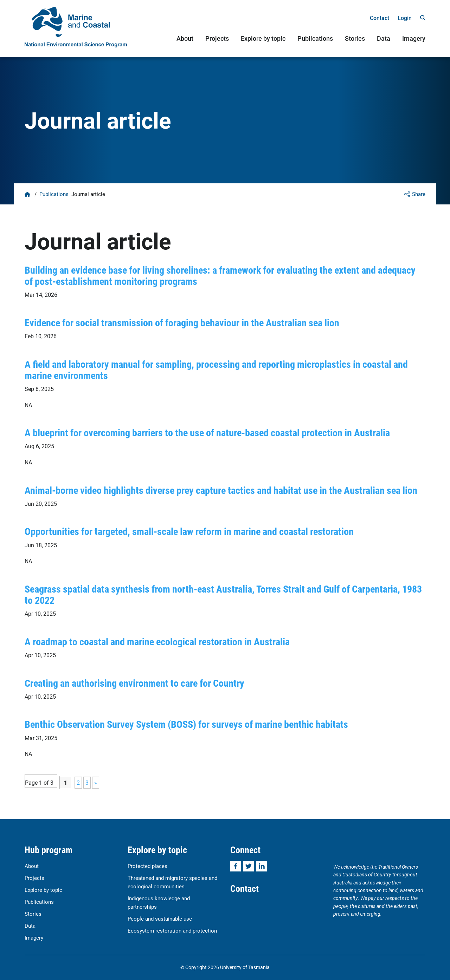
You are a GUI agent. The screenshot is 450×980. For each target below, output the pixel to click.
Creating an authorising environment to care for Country (134, 683)
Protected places (147, 866)
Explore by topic (263, 38)
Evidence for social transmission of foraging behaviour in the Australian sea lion (182, 322)
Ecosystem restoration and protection (172, 930)
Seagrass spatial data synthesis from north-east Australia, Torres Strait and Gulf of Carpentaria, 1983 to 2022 (223, 594)
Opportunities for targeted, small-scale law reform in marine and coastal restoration (189, 531)
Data (384, 38)
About (185, 38)
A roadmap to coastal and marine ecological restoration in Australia (157, 641)
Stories (355, 38)
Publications (315, 38)
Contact (380, 18)
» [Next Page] (96, 782)
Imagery (414, 38)
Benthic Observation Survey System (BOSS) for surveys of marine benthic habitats (186, 724)
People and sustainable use (160, 919)
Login (405, 18)
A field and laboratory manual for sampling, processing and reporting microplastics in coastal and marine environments (216, 370)
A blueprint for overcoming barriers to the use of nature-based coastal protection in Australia (207, 432)
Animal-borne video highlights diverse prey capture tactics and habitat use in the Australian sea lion (221, 490)
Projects (217, 38)
